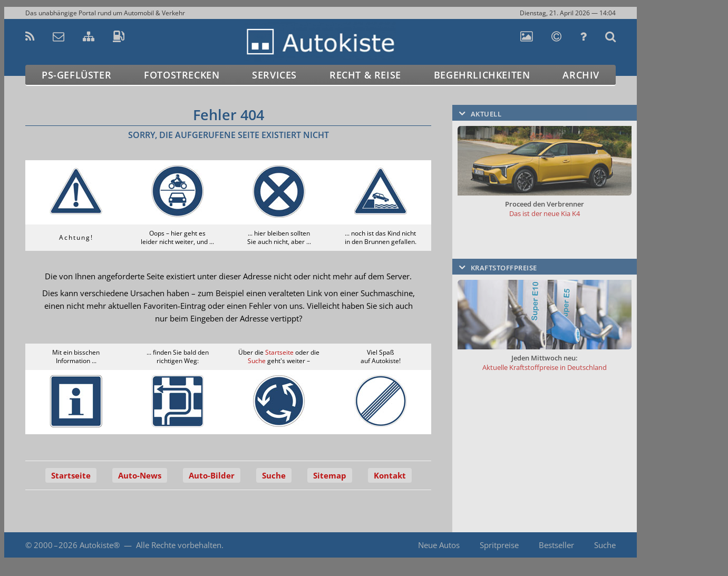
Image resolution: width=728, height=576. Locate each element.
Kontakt (390, 475)
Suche (257, 361)
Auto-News (140, 475)
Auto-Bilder (212, 475)
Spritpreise (499, 545)
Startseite (279, 352)
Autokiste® (100, 545)
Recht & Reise (365, 75)
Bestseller (556, 545)
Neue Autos (439, 545)
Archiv (581, 75)
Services (274, 75)
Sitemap (330, 475)
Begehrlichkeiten (482, 75)
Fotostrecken (182, 75)
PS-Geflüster (76, 75)
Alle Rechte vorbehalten (179, 545)
